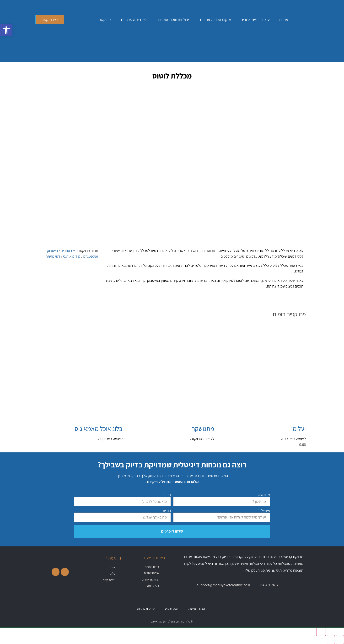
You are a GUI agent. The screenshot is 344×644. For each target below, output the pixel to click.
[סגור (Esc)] (313, 632)
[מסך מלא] (331, 632)
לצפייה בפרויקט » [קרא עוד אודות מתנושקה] (202, 439)
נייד (168, 495)
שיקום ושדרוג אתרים (215, 19)
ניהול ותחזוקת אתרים (175, 19)
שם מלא (264, 495)
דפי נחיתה (53, 256)
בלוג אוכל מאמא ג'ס (99, 429)
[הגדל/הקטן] (340, 632)
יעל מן (298, 429)
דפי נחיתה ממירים (135, 19)
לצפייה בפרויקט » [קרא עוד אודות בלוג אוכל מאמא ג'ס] (110, 439)
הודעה (166, 511)
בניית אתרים (69, 251)
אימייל (265, 511)
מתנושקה (203, 429)
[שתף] (322, 632)
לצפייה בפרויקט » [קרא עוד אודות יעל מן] (293, 439)
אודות (284, 19)
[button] (6, 30)
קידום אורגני (72, 256)
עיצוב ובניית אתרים (255, 19)
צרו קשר (105, 19)
